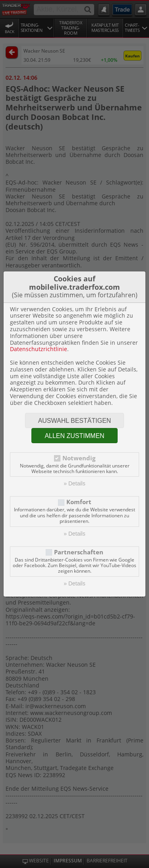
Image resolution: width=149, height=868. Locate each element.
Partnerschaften (79, 552)
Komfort (79, 502)
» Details (74, 483)
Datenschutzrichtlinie (39, 349)
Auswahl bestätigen (75, 421)
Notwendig (79, 458)
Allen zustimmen (74, 436)
